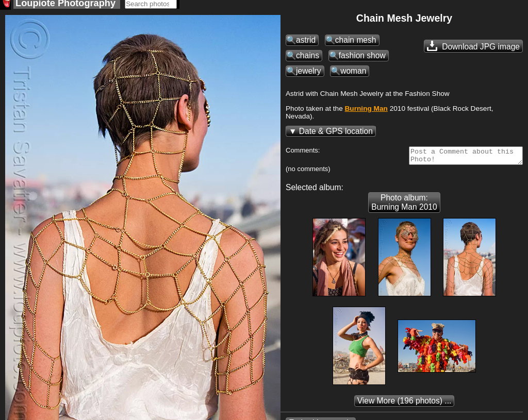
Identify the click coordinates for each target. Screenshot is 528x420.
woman (353, 74)
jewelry (309, 74)
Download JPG (473, 49)
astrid (306, 43)
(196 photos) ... (405, 407)
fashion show (362, 58)
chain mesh (356, 43)
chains (308, 58)
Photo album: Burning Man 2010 (404, 208)
